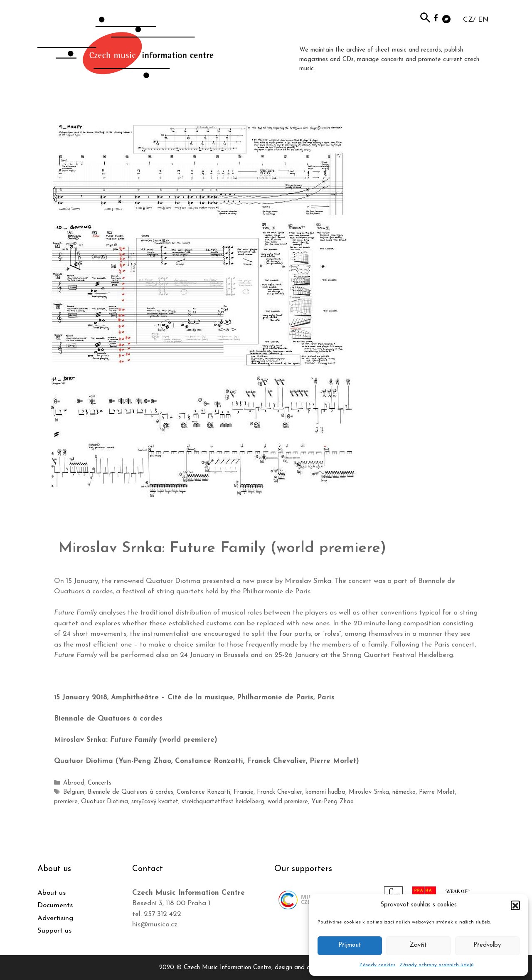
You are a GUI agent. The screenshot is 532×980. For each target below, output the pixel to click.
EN (483, 20)
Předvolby (487, 945)
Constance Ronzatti (199, 792)
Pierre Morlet (428, 792)
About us (52, 892)
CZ (468, 20)
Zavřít (418, 945)
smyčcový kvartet (126, 801)
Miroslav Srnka (361, 792)
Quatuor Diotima (77, 801)
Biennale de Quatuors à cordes (128, 792)
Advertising (55, 917)
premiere (461, 792)
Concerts (98, 783)
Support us (54, 930)
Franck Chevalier (274, 792)
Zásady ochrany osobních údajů (437, 965)
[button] (515, 905)
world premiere (256, 801)
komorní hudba (319, 792)
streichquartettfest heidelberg (193, 801)
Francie (239, 792)
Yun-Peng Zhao (299, 801)
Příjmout (350, 945)
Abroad (73, 783)
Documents (55, 905)
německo (395, 792)
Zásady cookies (377, 965)
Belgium (73, 792)
